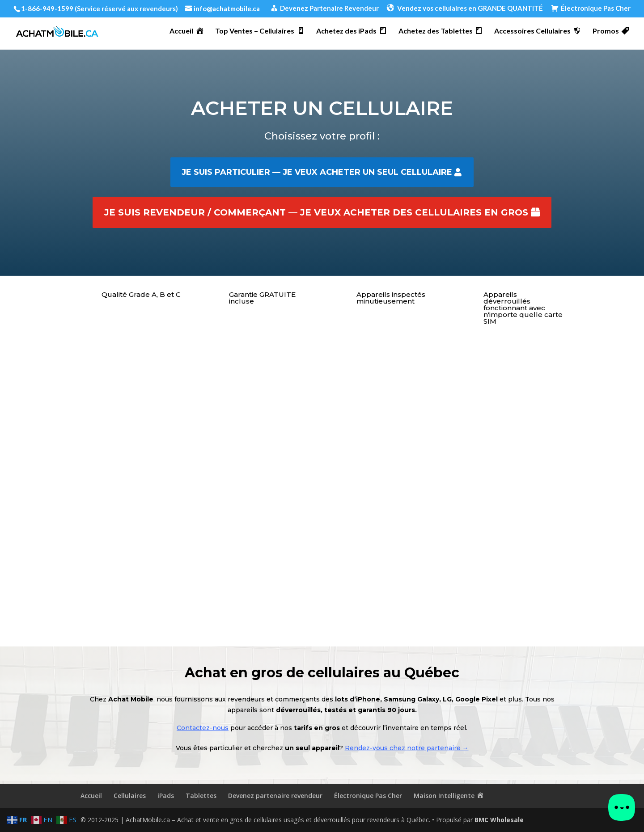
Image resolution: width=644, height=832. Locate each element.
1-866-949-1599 (47, 8)
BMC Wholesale (499, 820)
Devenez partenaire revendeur (275, 796)
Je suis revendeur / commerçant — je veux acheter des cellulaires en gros (316, 212)
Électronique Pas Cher (368, 796)
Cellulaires (130, 796)
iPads (166, 796)
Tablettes (201, 796)
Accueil (91, 796)
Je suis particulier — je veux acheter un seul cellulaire (317, 172)
